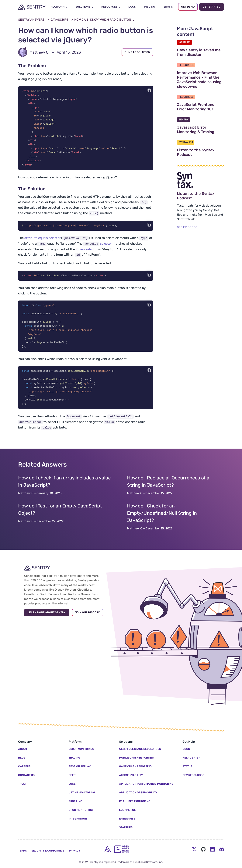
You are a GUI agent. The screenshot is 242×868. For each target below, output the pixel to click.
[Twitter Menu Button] (194, 849)
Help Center (191, 758)
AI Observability (131, 775)
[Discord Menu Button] (222, 849)
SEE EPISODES (187, 227)
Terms (22, 851)
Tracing (74, 758)
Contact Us (26, 775)
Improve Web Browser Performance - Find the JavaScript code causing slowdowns (200, 80)
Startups (126, 827)
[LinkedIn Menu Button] (213, 849)
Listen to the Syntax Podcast (200, 152)
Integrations (78, 819)
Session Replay (80, 766)
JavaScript (59, 20)
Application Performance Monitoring (146, 784)
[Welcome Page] (32, 7)
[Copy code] (149, 90)
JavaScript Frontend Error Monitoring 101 (200, 107)
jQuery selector (87, 252)
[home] (107, 849)
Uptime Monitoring (82, 793)
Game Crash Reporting (135, 766)
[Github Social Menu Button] (203, 849)
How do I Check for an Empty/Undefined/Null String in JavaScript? (162, 519)
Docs (186, 749)
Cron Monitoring (81, 810)
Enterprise (127, 819)
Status (187, 766)
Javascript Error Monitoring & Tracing (200, 130)
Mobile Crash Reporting (137, 758)
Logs (72, 784)
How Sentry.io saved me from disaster (200, 52)
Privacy (75, 851)
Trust (22, 784)
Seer (72, 775)
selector (98, 247)
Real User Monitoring (135, 801)
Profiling (75, 801)
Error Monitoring (81, 749)
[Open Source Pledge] (122, 849)
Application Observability (138, 793)
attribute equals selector (42, 241)
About (23, 749)
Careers (24, 766)
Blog (22, 758)
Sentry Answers (31, 20)
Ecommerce (127, 810)
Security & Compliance (48, 851)
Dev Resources (193, 775)
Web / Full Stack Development (141, 749)
